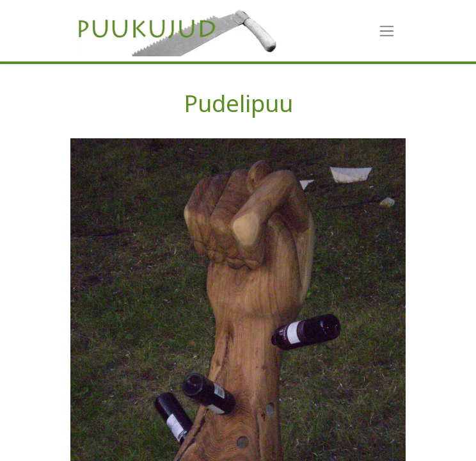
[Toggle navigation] (387, 31)
